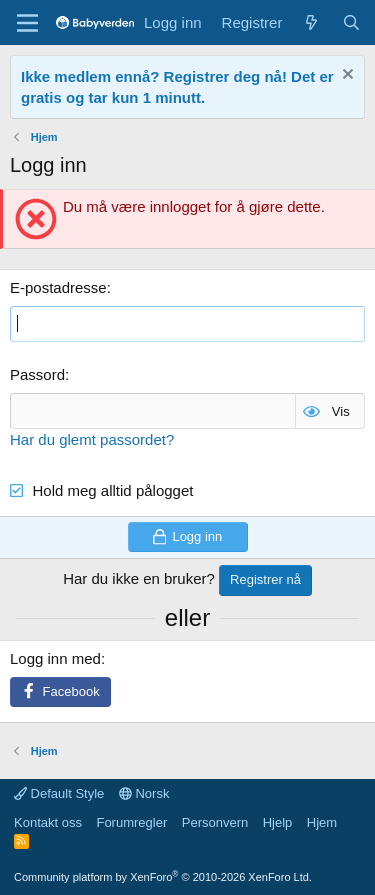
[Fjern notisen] (345, 76)
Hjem (322, 822)
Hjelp (278, 822)
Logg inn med (55, 658)
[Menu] (27, 23)
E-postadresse (58, 287)
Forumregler (131, 822)
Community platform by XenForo (163, 877)
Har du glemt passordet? (92, 439)
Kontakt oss (48, 822)
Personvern (215, 822)
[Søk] (351, 22)
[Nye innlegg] (311, 22)
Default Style (59, 793)
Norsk (144, 793)
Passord (37, 374)
